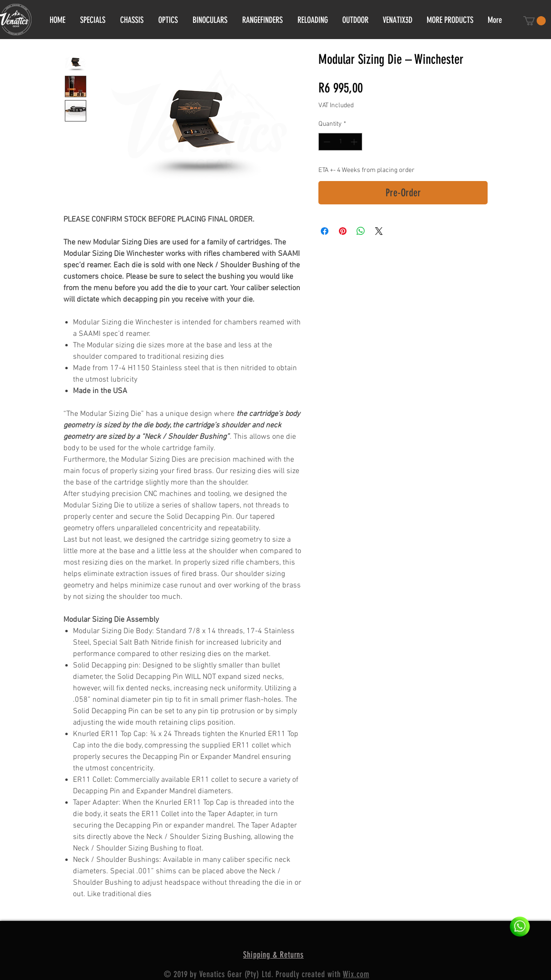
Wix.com (356, 974)
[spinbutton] (340, 142)
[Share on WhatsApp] (361, 231)
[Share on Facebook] (325, 231)
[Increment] (355, 142)
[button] (535, 21)
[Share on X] (379, 231)
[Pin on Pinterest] (343, 231)
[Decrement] (326, 142)
